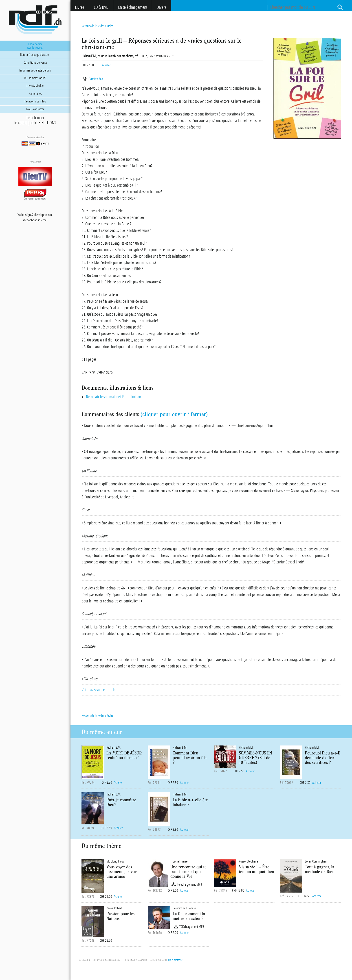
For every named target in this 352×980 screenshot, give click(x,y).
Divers (162, 7)
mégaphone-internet (35, 220)
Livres (80, 7)
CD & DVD (101, 7)
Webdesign (24, 215)
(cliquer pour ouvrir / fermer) (174, 414)
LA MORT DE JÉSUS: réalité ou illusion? (124, 755)
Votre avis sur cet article (99, 690)
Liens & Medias (35, 86)
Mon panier (35, 46)
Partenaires (35, 93)
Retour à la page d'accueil (35, 55)
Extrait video (92, 79)
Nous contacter (175, 960)
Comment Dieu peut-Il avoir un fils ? (189, 757)
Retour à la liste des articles (97, 26)
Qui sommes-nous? (35, 78)
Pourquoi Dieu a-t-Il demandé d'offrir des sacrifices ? (323, 757)
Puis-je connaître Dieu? (121, 802)
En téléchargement (133, 7)
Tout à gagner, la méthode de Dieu (320, 869)
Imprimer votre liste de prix (35, 70)
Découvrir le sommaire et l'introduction (113, 397)
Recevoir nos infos (35, 101)
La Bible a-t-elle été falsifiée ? (190, 802)
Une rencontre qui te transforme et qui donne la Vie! (188, 871)
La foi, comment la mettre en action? (189, 916)
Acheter (106, 65)
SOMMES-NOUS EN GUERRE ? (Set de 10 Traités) (255, 757)
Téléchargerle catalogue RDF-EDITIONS (35, 120)
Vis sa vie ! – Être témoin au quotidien (256, 869)
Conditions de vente (35, 63)
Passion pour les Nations (120, 916)
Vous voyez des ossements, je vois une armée (122, 871)
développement (44, 215)
